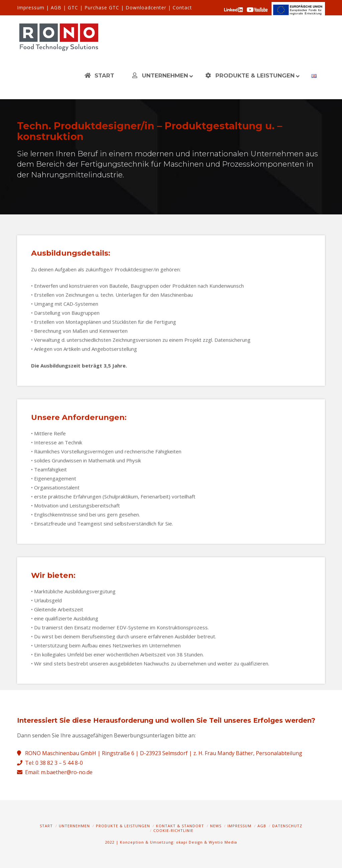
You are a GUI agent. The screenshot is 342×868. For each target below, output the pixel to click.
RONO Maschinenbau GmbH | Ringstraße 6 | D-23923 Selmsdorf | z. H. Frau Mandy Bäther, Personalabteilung (164, 753)
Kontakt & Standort (180, 826)
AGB (56, 8)
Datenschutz (287, 826)
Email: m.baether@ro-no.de (59, 772)
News (216, 826)
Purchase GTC (102, 8)
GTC (73, 8)
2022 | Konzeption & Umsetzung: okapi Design (154, 842)
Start (46, 826)
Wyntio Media (223, 842)
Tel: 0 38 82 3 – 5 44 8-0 (54, 763)
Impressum (31, 8)
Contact (182, 8)
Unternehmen (74, 826)
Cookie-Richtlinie (173, 830)
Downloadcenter (146, 8)
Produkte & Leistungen (123, 826)
